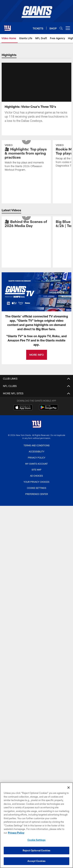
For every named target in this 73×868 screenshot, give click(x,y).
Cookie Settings (37, 492)
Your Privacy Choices (36, 486)
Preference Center (37, 498)
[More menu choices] (68, 28)
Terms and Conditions (37, 450)
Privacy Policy (37, 462)
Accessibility (37, 456)
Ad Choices (36, 480)
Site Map (36, 474)
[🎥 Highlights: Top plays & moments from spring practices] (26, 162)
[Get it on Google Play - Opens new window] (49, 414)
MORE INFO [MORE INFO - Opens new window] (37, 359)
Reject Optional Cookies (36, 850)
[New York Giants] (37, 429)
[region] (36, 825)
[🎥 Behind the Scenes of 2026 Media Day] (26, 229)
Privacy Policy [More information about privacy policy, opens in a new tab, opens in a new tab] (16, 833)
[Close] (69, 788)
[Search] (61, 28)
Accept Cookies (36, 861)
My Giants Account (36, 468)
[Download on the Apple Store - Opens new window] (23, 412)
